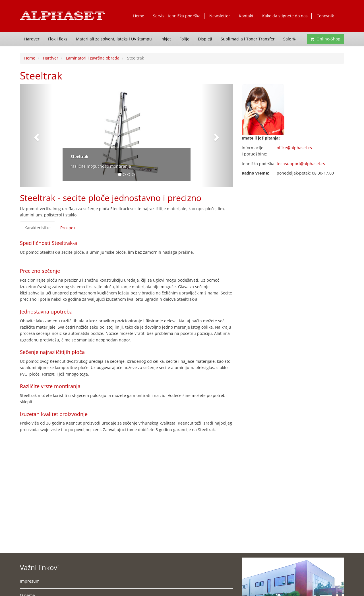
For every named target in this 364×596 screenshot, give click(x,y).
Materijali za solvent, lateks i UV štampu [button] (114, 39)
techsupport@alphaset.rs (301, 164)
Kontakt (246, 16)
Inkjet (166, 39)
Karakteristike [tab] (38, 228)
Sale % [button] (289, 39)
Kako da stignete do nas (285, 16)
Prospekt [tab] (69, 228)
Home (139, 16)
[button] (36, 136)
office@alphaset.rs (294, 148)
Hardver (51, 58)
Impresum (30, 581)
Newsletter (220, 16)
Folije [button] (184, 39)
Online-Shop (325, 39)
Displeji (205, 39)
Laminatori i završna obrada (93, 58)
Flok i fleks (58, 39)
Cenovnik (325, 16)
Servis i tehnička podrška (177, 16)
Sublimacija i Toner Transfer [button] (248, 39)
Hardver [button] (32, 39)
